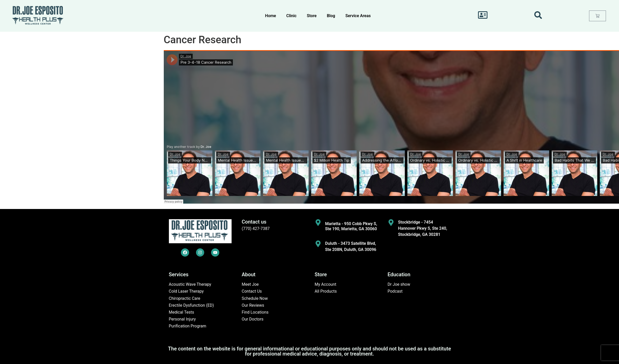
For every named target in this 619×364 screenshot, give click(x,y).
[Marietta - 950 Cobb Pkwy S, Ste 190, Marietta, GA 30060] (318, 223)
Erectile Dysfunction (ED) (191, 305)
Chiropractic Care (185, 298)
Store (312, 16)
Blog (331, 16)
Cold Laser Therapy (186, 291)
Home (271, 16)
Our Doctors (253, 319)
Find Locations (255, 312)
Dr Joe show (399, 284)
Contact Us (252, 291)
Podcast (395, 291)
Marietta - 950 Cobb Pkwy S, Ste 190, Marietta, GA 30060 (351, 226)
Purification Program (188, 326)
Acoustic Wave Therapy (190, 284)
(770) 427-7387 (256, 229)
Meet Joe (250, 284)
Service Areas (358, 16)
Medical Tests (182, 312)
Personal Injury (182, 319)
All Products (326, 291)
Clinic (291, 16)
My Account (326, 284)
